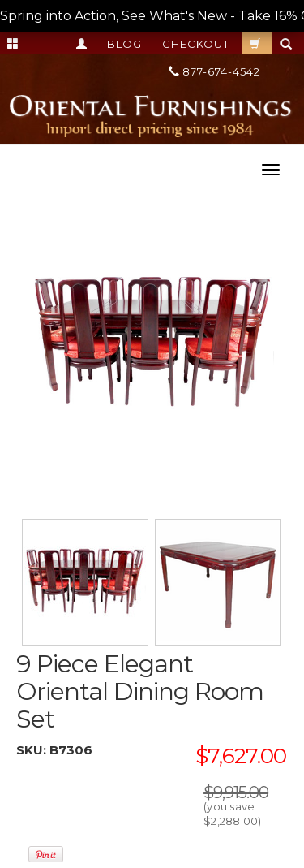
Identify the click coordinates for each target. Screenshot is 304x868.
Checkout (196, 44)
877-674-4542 (214, 71)
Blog (124, 44)
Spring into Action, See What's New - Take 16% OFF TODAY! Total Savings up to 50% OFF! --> (152, 16)
